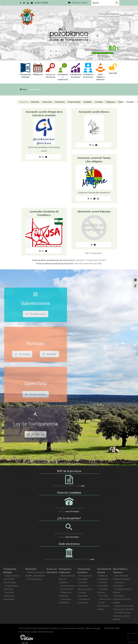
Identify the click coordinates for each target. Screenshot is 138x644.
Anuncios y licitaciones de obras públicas (122, 599)
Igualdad (88, 102)
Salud (121, 102)
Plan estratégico (34, 579)
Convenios (104, 596)
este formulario (72, 511)
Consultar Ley (36, 434)
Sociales (130, 102)
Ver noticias (22, 354)
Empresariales (74, 102)
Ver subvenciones (36, 314)
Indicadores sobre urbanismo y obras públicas (122, 616)
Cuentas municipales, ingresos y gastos (85, 586)
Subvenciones (105, 599)
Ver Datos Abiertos (36, 394)
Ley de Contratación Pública (103, 606)
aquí (83, 486)
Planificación (31, 569)
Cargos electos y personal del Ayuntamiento (12, 579)
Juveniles (99, 102)
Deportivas (47, 102)
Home (23, 89)
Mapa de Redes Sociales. (42, 632)
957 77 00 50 (41, 3)
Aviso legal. (92, 628)
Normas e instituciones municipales (9, 596)
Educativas (60, 102)
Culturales (35, 102)
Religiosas (111, 102)
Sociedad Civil (67, 589)
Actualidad (49, 354)
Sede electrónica (68, 586)
